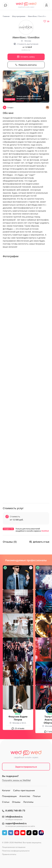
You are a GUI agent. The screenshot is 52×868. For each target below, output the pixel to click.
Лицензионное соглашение (14, 847)
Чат (6, 5)
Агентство (25, 796)
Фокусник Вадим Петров (18, 718)
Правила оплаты (9, 854)
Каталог (6, 791)
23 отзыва (19, 728)
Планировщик (9, 796)
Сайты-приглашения (24, 791)
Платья (37, 796)
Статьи (6, 802)
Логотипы (28, 802)
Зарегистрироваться (26, 767)
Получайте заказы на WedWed (16, 780)
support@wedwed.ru (16, 824)
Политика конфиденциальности (16, 851)
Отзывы (16, 802)
